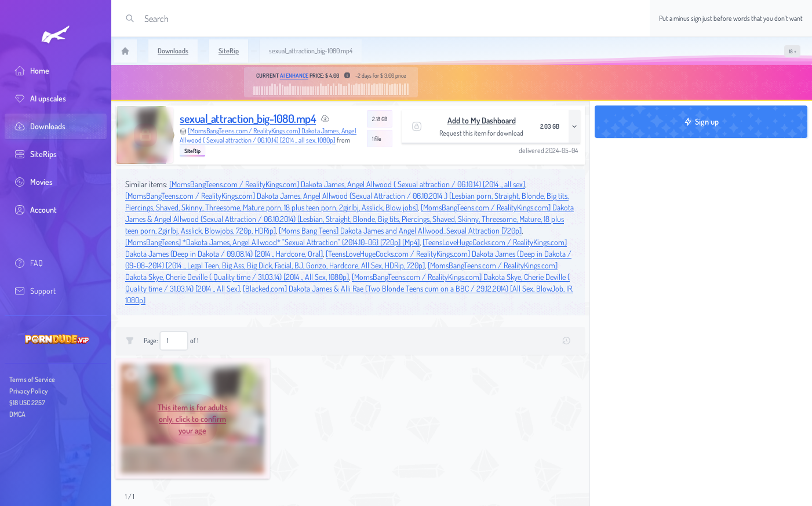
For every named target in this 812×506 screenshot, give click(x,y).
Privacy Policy (28, 391)
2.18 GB (380, 119)
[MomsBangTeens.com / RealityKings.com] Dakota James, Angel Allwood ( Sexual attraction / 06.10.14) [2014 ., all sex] (347, 184)
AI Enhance (294, 75)
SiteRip (192, 151)
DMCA (17, 414)
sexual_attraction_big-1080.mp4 (248, 118)
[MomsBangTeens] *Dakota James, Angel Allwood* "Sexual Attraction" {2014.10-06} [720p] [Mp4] (272, 242)
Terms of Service (32, 379)
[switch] (792, 51)
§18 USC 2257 (27, 403)
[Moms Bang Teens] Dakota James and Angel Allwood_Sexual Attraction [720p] (400, 230)
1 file (377, 139)
